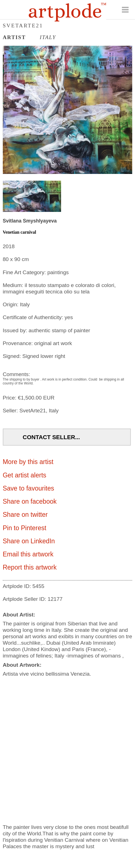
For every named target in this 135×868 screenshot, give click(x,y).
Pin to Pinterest (25, 528)
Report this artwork (30, 567)
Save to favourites (28, 488)
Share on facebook (30, 501)
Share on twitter (25, 515)
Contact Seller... (51, 437)
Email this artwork (28, 554)
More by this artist (28, 462)
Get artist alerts (25, 475)
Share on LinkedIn (29, 541)
